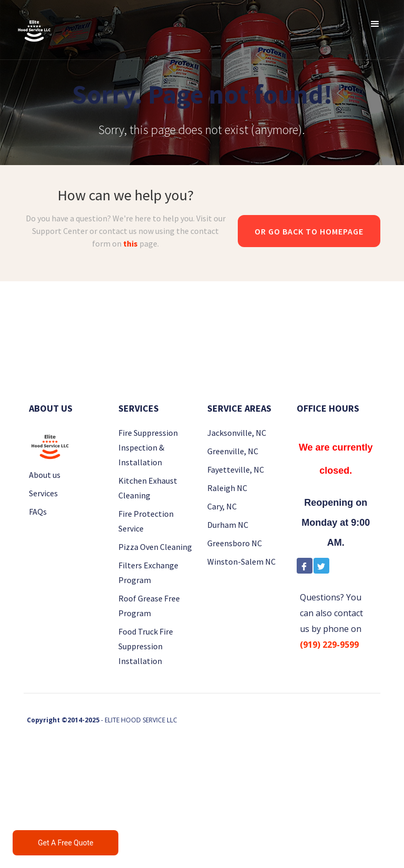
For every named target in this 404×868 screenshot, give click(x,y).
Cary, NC (222, 506)
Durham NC (228, 525)
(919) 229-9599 (329, 645)
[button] (375, 24)
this (130, 243)
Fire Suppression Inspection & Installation (148, 447)
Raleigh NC (227, 488)
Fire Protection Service (146, 521)
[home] (34, 30)
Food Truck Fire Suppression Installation (146, 646)
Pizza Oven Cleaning (155, 547)
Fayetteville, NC (236, 469)
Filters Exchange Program (148, 573)
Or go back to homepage (309, 231)
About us (45, 475)
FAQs (38, 512)
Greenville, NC (233, 451)
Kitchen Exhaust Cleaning (148, 488)
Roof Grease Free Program (149, 606)
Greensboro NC (235, 543)
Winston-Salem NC (241, 561)
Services (43, 493)
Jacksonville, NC (237, 433)
